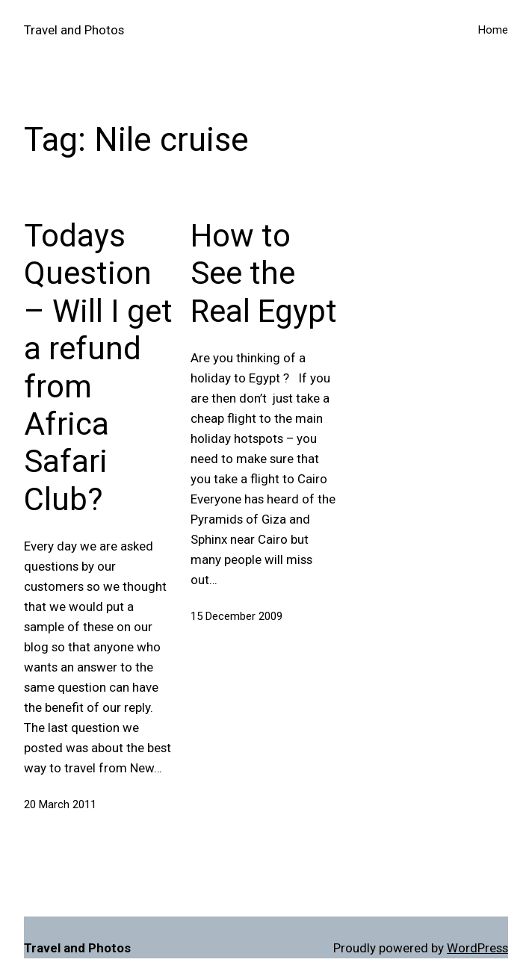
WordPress (477, 948)
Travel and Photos (74, 30)
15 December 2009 (236, 616)
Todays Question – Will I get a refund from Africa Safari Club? (98, 367)
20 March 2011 (60, 804)
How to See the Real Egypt (264, 273)
